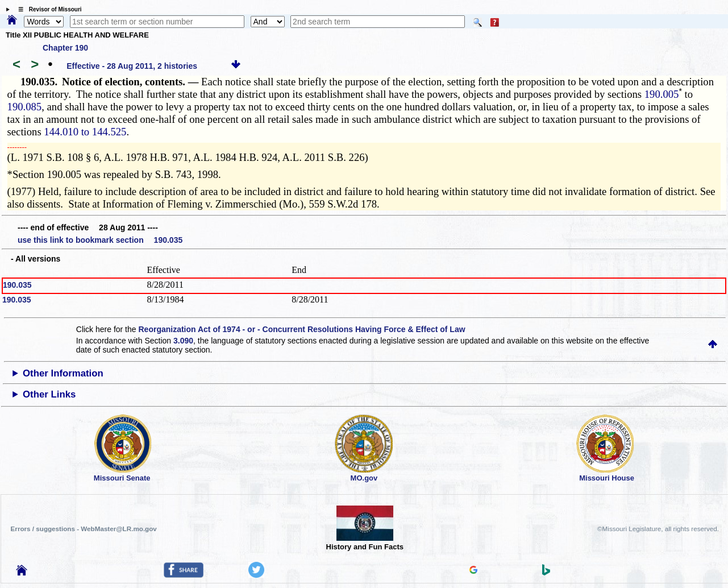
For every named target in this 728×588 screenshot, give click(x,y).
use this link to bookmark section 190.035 (100, 240)
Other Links (49, 394)
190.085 (25, 107)
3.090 (183, 341)
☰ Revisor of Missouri (47, 9)
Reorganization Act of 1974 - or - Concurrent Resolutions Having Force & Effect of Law (301, 329)
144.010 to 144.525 (85, 132)
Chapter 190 (65, 48)
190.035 (17, 285)
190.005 (662, 94)
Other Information (63, 373)
